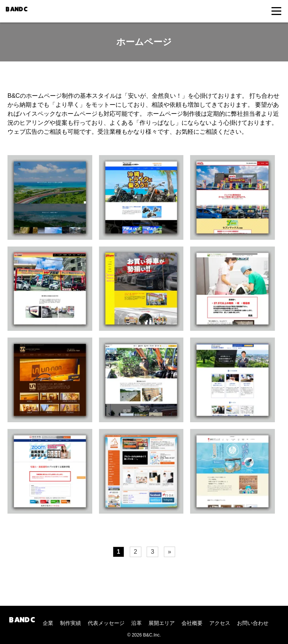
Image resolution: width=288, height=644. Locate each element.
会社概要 (192, 623)
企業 (48, 623)
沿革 (136, 623)
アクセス (220, 623)
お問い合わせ (253, 623)
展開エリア (162, 623)
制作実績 (70, 623)
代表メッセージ (106, 623)
